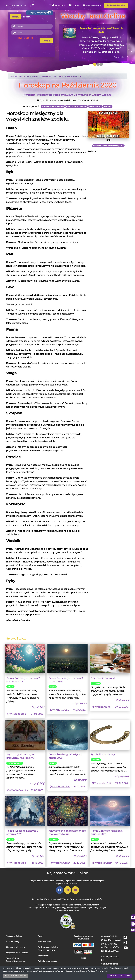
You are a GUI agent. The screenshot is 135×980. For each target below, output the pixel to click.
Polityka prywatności (48, 961)
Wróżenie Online (14, 936)
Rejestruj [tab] (27, 17)
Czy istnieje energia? (103, 678)
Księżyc (10, 687)
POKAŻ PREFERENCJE (16, 976)
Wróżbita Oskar (19, 714)
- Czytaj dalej (118, 57)
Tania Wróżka (12, 958)
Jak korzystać (59, 5)
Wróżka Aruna (102, 707)
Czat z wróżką (13, 942)
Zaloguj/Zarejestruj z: (39, 13)
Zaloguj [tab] (15, 17)
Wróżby (65, 899)
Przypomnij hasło (25, 38)
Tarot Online (38, 899)
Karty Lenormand (52, 899)
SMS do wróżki (45, 942)
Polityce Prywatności (97, 971)
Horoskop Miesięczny (16, 947)
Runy (40, 936)
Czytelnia (74, 5)
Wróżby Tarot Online (16, 5)
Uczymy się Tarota (15, 763)
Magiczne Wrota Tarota (17, 953)
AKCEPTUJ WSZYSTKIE (119, 976)
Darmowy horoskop (92, 5)
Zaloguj (46, 41)
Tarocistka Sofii (103, 783)
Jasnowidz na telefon (16, 961)
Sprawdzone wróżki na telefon (89, 899)
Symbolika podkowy (103, 754)
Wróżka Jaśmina (19, 790)
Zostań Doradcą (116, 5)
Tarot (72, 899)
